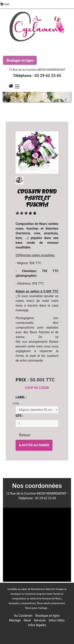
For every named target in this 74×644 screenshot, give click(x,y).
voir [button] (5, 4)
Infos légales (37, 625)
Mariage (15, 620)
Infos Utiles (57, 620)
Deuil (27, 620)
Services (40, 620)
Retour (25, 435)
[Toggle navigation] (14, 86)
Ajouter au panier (34, 445)
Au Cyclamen (23, 616)
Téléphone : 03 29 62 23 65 (37, 76)
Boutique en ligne (20, 60)
